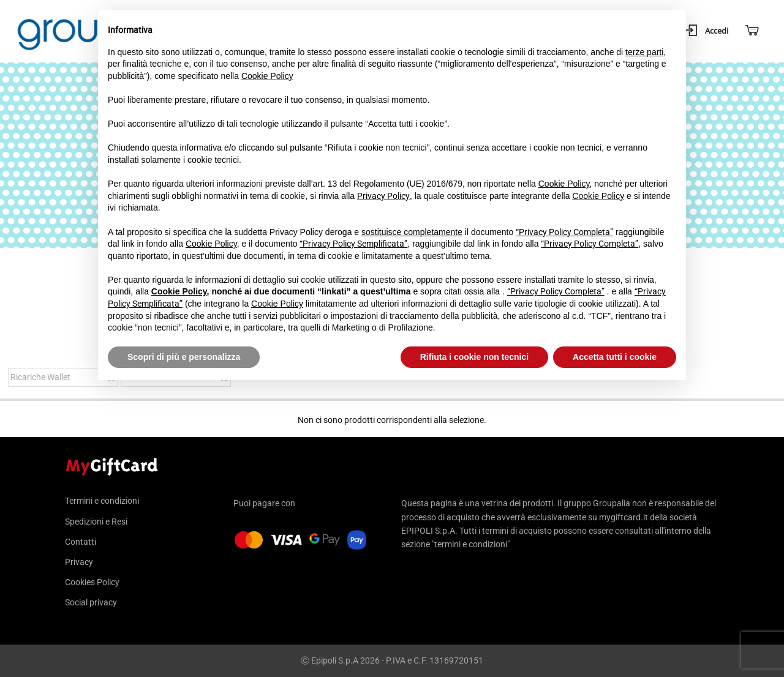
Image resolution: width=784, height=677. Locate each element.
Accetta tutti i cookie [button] (615, 357)
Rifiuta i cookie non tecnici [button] (474, 357)
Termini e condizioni (102, 501)
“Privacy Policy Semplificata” (353, 244)
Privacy (79, 562)
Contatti (81, 542)
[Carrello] (751, 31)
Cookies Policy (92, 582)
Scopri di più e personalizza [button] (184, 357)
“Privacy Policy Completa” (564, 232)
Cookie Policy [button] (267, 76)
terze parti (644, 52)
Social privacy (91, 602)
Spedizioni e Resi (96, 522)
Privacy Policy (383, 196)
